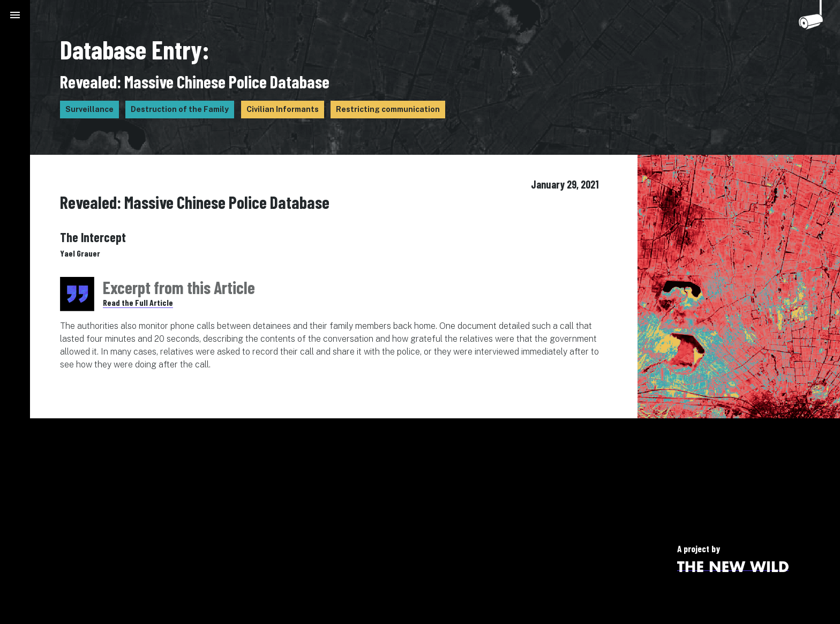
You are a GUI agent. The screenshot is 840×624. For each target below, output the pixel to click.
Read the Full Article (138, 302)
